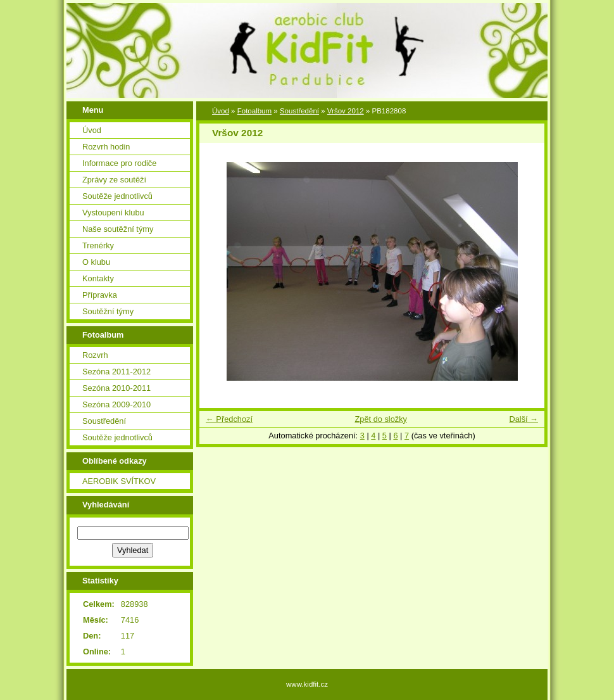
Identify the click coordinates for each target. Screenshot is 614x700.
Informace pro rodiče (119, 163)
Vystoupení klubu (113, 213)
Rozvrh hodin (106, 147)
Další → (523, 419)
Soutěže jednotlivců (117, 196)
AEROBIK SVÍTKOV (119, 481)
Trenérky (98, 245)
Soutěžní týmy (108, 311)
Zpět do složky (381, 419)
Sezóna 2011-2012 (116, 372)
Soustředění (104, 421)
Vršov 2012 (346, 111)
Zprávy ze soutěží (114, 180)
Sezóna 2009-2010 (116, 404)
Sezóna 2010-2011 (116, 388)
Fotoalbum (254, 111)
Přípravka (100, 295)
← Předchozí (229, 419)
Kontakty (98, 278)
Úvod (92, 130)
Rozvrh (95, 355)
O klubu (96, 262)
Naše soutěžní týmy (118, 229)
